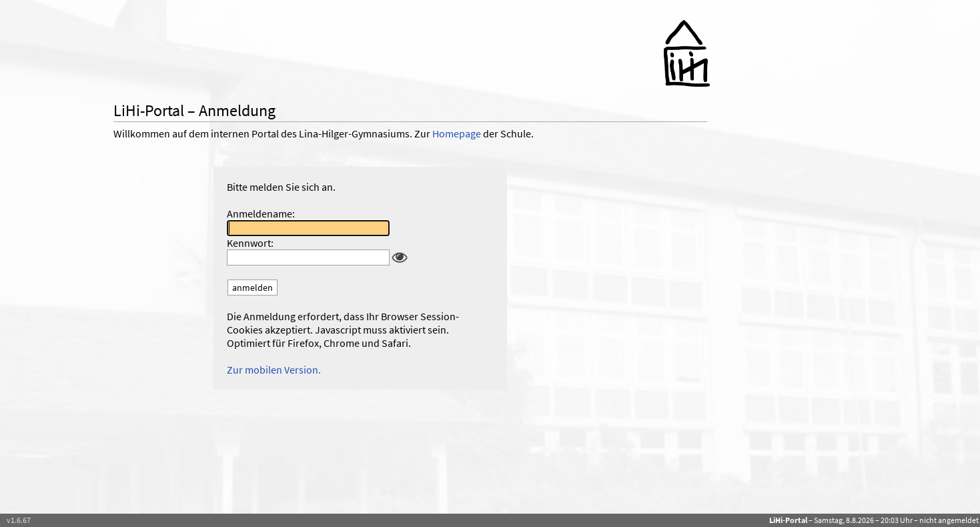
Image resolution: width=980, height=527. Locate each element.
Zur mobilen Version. (274, 370)
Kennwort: (250, 243)
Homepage (457, 133)
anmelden (253, 288)
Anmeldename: (261, 213)
